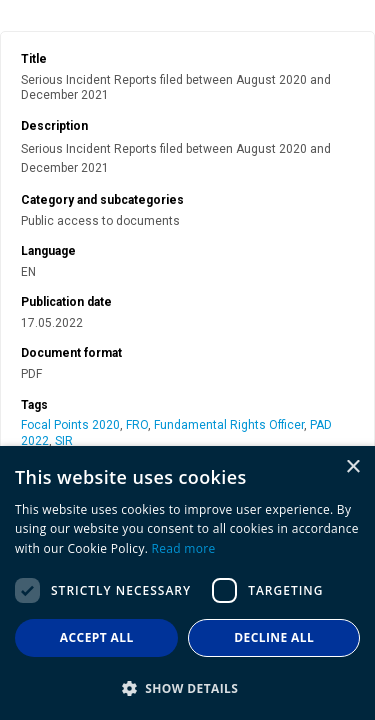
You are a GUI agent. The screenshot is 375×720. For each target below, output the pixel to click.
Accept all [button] (97, 637)
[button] (187, 687)
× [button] (352, 467)
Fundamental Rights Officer (229, 425)
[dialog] (187, 583)
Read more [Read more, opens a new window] (184, 548)
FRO (137, 425)
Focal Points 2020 (70, 425)
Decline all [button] (274, 637)
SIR (64, 441)
